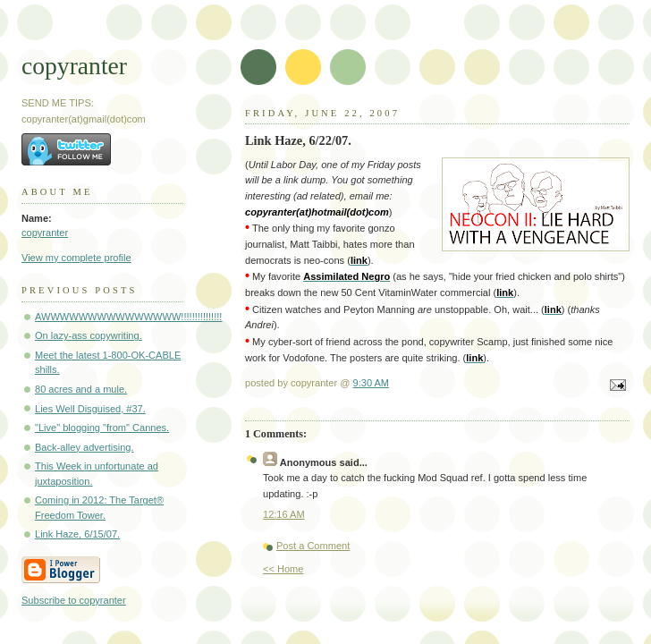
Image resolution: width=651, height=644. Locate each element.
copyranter (74, 66)
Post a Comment (313, 546)
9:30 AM (372, 383)
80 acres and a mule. (81, 389)
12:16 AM (284, 514)
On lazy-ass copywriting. (89, 335)
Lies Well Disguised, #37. (90, 409)
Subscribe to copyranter (74, 600)
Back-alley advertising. (85, 447)
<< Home (283, 569)
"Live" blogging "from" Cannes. (102, 428)
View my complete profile (76, 258)
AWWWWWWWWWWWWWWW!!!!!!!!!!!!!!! (128, 317)
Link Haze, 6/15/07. (77, 534)
